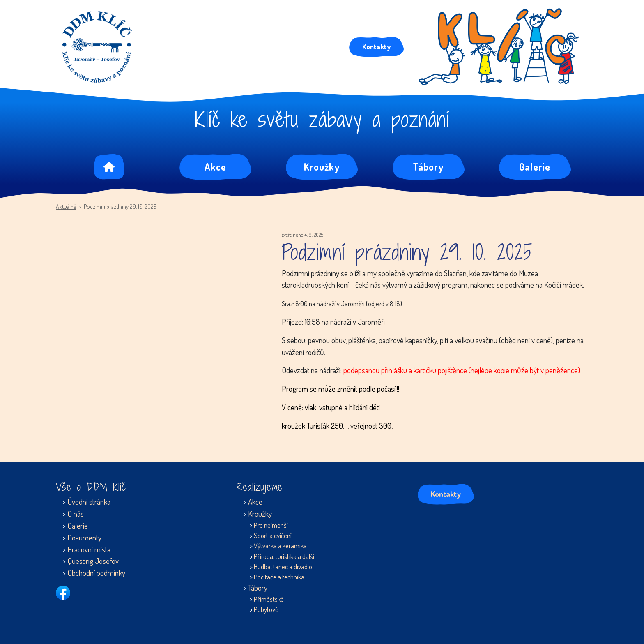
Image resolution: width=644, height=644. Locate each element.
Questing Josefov (93, 561)
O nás (76, 514)
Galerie (535, 167)
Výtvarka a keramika (280, 546)
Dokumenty (84, 537)
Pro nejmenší (271, 525)
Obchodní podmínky (96, 573)
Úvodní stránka (89, 502)
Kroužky (322, 167)
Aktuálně (66, 206)
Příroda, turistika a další (284, 556)
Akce (215, 167)
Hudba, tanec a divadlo (283, 567)
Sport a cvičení (273, 535)
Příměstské (269, 599)
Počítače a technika (279, 577)
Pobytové (266, 609)
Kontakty (376, 46)
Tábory (428, 167)
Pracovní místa (89, 549)
